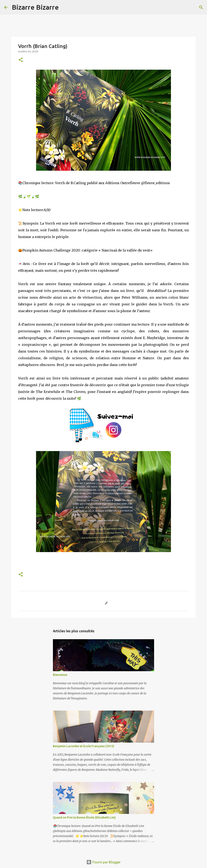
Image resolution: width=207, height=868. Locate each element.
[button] (21, 60)
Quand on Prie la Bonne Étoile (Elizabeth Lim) (84, 817)
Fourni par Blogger (103, 862)
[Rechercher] (65, 7)
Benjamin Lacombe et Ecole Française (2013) (84, 746)
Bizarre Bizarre (35, 7)
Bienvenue (60, 675)
